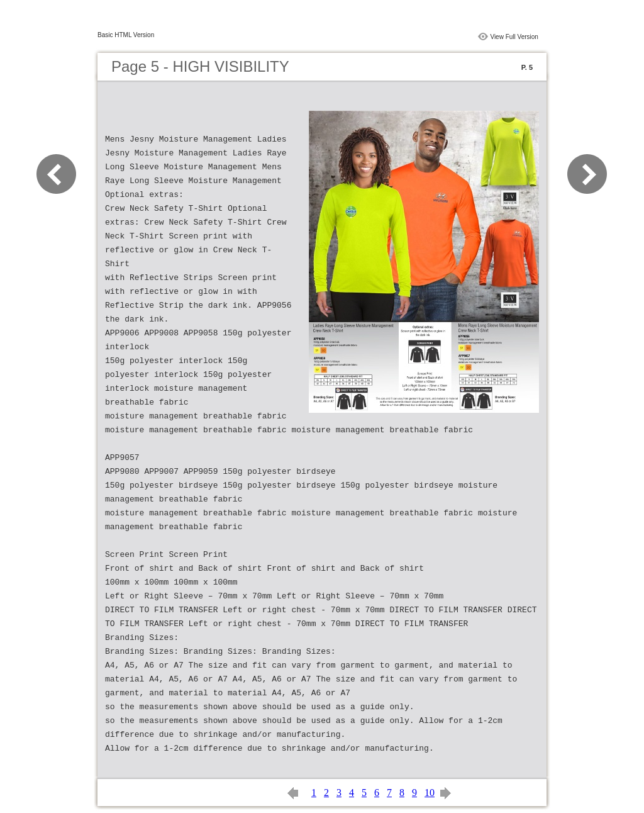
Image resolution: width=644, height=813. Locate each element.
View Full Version (514, 37)
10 (430, 793)
